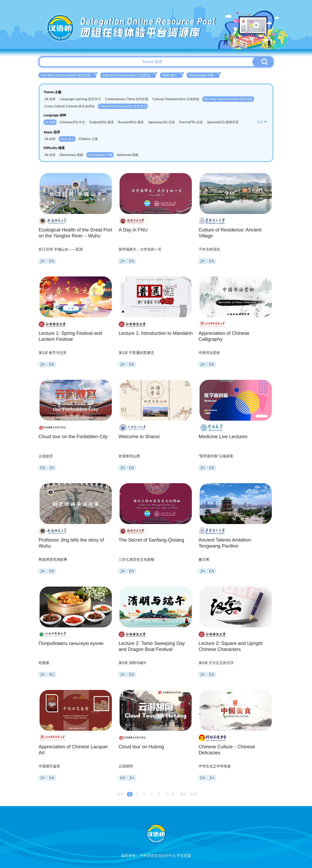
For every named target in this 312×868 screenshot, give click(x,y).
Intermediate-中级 (204, 75)
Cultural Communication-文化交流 (129, 75)
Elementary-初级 (71, 155)
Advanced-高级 (128, 155)
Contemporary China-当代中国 (127, 99)
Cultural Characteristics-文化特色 (176, 99)
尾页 (183, 794)
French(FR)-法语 (191, 122)
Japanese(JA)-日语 (161, 122)
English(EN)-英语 (102, 122)
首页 (120, 794)
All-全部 (50, 99)
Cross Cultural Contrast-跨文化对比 (70, 106)
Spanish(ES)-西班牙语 (223, 122)
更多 (262, 122)
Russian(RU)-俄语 (131, 122)
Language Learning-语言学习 (80, 99)
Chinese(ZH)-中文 (72, 122)
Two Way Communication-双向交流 (68, 75)
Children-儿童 (88, 139)
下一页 (170, 794)
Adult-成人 (172, 75)
